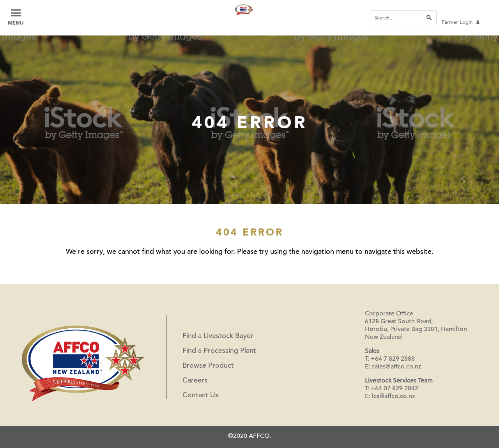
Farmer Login (461, 22)
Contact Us (200, 395)
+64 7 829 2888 (393, 359)
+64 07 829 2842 (395, 388)
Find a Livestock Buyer (218, 336)
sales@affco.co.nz (396, 367)
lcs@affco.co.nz (393, 396)
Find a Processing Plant (219, 350)
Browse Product (208, 365)
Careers (195, 380)
